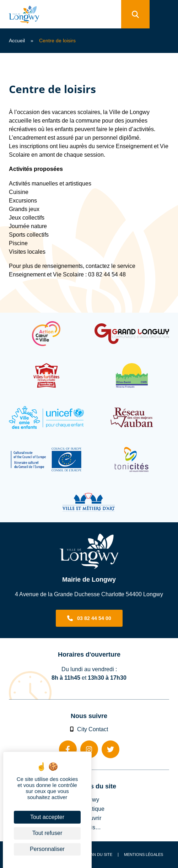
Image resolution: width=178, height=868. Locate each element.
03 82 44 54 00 (94, 618)
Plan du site (99, 855)
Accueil (17, 41)
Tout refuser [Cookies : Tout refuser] (47, 833)
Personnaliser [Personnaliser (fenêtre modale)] (47, 849)
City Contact (89, 729)
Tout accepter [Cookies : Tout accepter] (47, 817)
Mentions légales (144, 855)
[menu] (164, 14)
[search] (135, 14)
